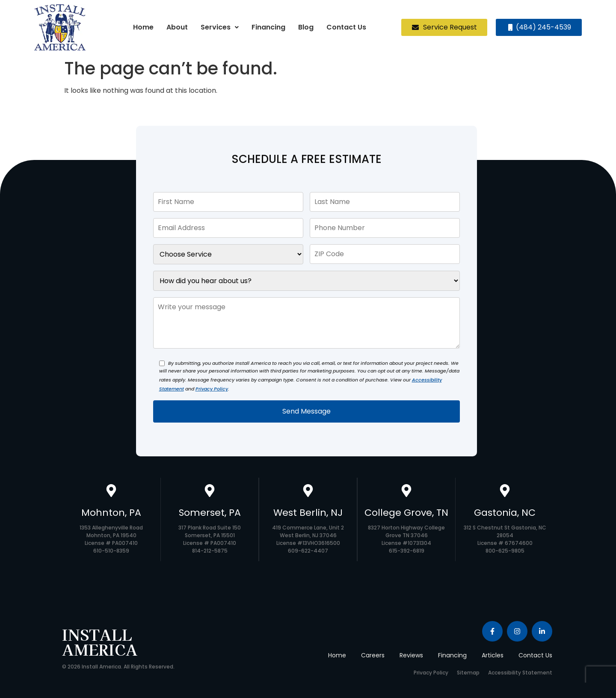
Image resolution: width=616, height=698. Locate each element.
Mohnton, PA (111, 513)
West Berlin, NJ (308, 513)
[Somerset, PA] (210, 492)
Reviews (411, 655)
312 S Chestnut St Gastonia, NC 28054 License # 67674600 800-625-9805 (505, 539)
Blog (306, 27)
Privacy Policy (212, 389)
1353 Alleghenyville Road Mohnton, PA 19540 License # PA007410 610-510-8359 (111, 539)
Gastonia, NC (505, 513)
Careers (373, 655)
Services (220, 27)
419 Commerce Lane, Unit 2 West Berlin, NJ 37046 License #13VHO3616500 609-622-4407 (308, 539)
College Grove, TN (406, 513)
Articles (493, 655)
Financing (268, 27)
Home (143, 27)
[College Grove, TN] (406, 492)
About (177, 27)
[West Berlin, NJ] (308, 492)
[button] (220, 27)
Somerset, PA (210, 513)
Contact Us (346, 27)
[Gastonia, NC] (505, 492)
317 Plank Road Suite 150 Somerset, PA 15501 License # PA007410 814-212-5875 (210, 539)
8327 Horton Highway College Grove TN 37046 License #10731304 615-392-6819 (406, 539)
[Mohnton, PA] (111, 492)
